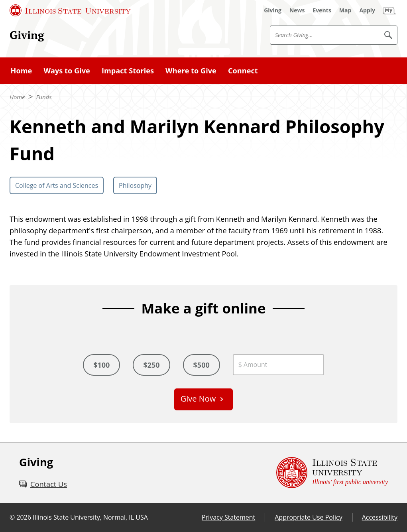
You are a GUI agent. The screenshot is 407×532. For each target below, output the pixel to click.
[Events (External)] (322, 10)
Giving (27, 35)
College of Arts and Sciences (57, 185)
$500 (202, 365)
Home (22, 71)
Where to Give (191, 71)
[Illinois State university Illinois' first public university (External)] (332, 473)
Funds (44, 97)
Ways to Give (67, 71)
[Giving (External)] (273, 10)
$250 (151, 365)
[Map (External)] (345, 10)
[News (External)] (297, 10)
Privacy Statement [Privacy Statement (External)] (228, 517)
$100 (101, 365)
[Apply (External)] (367, 10)
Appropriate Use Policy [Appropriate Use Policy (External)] (308, 517)
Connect (243, 71)
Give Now (198, 399)
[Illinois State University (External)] (70, 10)
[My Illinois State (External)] (389, 10)
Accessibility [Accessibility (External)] (380, 517)
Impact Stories (128, 71)
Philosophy (135, 185)
